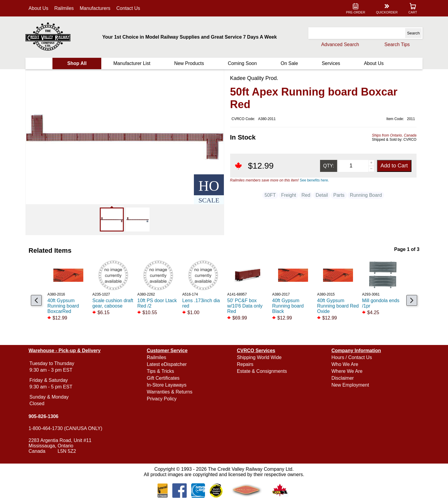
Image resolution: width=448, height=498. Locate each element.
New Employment (350, 385)
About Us (40, 8)
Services (330, 63)
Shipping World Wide (259, 357)
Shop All (78, 63)
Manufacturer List (132, 63)
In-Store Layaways (167, 385)
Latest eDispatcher (167, 364)
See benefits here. (314, 180)
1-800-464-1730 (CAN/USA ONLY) (67, 428)
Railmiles (65, 8)
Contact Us (130, 8)
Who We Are (344, 364)
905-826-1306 (45, 416)
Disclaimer (342, 378)
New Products (189, 63)
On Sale (289, 63)
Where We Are (346, 371)
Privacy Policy (162, 399)
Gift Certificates (164, 378)
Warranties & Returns (170, 392)
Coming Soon (242, 63)
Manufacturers (96, 8)
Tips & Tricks (161, 371)
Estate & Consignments (262, 371)
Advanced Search (339, 44)
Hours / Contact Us (351, 357)
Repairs (245, 364)
